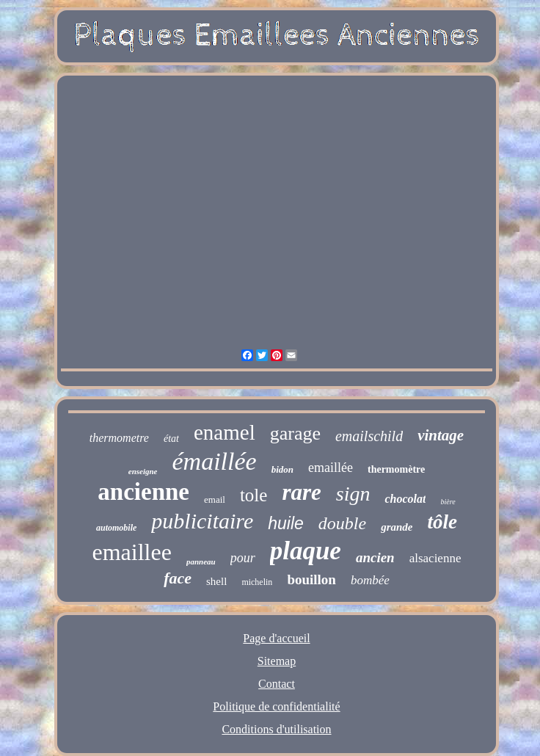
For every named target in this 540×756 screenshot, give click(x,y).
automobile (116, 528)
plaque (306, 551)
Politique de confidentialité (276, 706)
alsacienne (435, 558)
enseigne (143, 471)
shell (216, 581)
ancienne (143, 492)
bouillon (311, 579)
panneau (201, 561)
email (215, 499)
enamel (225, 432)
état (171, 439)
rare (301, 492)
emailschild (369, 436)
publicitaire (202, 521)
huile (286, 523)
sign (353, 494)
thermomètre (396, 469)
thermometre (119, 438)
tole (254, 495)
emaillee (132, 552)
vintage (441, 435)
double (342, 523)
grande (397, 527)
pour (243, 558)
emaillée (331, 468)
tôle (442, 522)
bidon (282, 469)
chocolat (405, 499)
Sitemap (277, 661)
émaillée (214, 461)
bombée (370, 580)
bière (448, 502)
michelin (257, 582)
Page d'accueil (276, 638)
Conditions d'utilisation (276, 729)
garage (295, 433)
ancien (375, 557)
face (178, 578)
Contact (277, 684)
